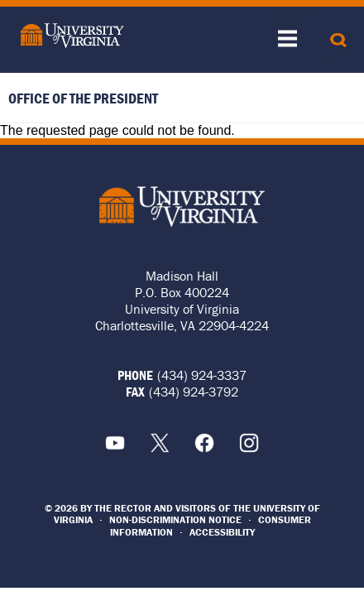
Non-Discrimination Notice (175, 519)
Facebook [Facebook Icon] (204, 443)
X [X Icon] (160, 443)
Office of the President (83, 98)
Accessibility (222, 532)
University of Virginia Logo (182, 206)
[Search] (338, 40)
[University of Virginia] (68, 35)
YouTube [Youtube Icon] (115, 443)
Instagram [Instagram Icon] (249, 443)
